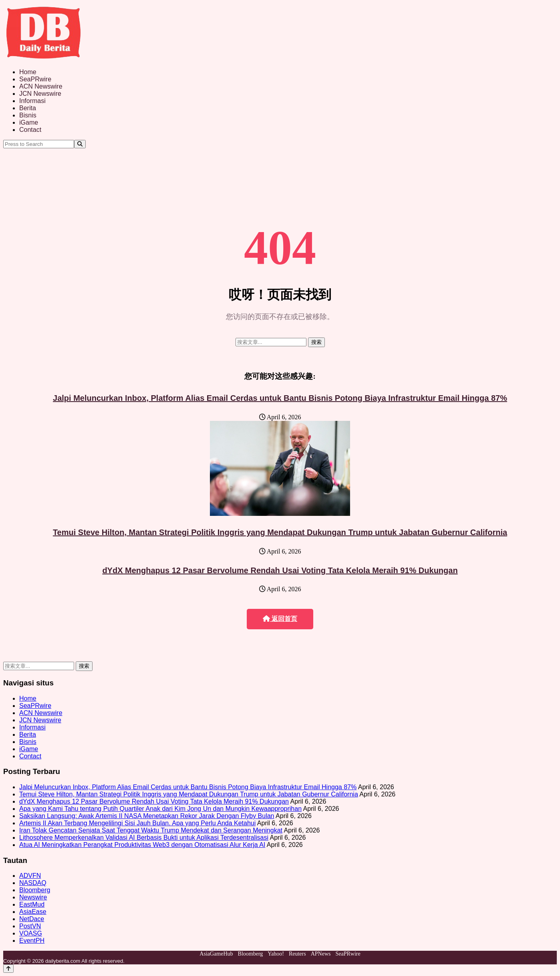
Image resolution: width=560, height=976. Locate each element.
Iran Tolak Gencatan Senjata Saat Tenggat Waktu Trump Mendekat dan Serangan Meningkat (151, 830)
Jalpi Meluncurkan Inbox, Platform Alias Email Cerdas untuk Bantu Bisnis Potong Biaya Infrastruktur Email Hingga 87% (280, 398)
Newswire (33, 897)
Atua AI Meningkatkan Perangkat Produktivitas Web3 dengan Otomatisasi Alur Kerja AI (142, 845)
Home (28, 72)
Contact (30, 130)
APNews (321, 954)
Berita (28, 108)
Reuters (297, 954)
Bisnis (28, 115)
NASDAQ (33, 883)
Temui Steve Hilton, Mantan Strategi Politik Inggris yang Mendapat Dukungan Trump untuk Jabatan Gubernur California (280, 532)
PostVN (30, 926)
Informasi (32, 101)
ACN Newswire (41, 86)
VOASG (31, 933)
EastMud (32, 904)
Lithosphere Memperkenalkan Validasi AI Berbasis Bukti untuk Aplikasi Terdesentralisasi (144, 838)
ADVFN (30, 876)
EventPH (32, 941)
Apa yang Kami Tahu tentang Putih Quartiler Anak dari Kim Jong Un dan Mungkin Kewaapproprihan (160, 809)
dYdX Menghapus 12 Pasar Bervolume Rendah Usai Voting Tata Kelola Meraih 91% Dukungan (280, 570)
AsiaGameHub (216, 954)
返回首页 (280, 619)
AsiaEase (33, 912)
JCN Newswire (40, 94)
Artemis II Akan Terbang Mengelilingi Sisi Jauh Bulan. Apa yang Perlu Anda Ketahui (137, 823)
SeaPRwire (35, 79)
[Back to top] (8, 969)
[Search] (80, 144)
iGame (29, 122)
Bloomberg (35, 890)
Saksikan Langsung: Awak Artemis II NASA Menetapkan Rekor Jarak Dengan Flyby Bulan (147, 816)
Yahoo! (276, 954)
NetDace (32, 919)
